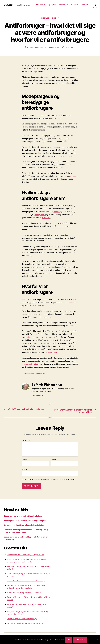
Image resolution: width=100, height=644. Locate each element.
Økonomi (56, 18)
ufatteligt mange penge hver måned (42, 338)
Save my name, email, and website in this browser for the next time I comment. (49, 480)
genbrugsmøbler (40, 215)
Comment (26, 441)
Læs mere (80, 640)
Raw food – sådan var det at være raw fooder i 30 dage (26, 581)
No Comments (71, 48)
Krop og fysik (52, 5)
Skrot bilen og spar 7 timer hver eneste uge (22, 619)
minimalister (68, 303)
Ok (69, 640)
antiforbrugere (40, 374)
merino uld (46, 218)
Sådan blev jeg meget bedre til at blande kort (23, 516)
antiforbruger (29, 374)
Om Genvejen (75, 5)
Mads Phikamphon (36, 48)
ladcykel (57, 212)
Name (24, 460)
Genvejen (9, 5)
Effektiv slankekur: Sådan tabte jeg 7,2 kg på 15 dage (25, 555)
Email (53, 460)
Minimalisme (63, 5)
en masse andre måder (31, 364)
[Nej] (98, 640)
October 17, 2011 (54, 48)
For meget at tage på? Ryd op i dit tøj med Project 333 (26, 624)
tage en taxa (53, 353)
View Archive (37, 396)
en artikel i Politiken (54, 66)
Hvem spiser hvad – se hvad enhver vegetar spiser (25, 521)
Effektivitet (41, 5)
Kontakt (85, 5)
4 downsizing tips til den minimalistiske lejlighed (24, 526)
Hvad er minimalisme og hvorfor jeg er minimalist (24, 593)
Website (24, 470)
